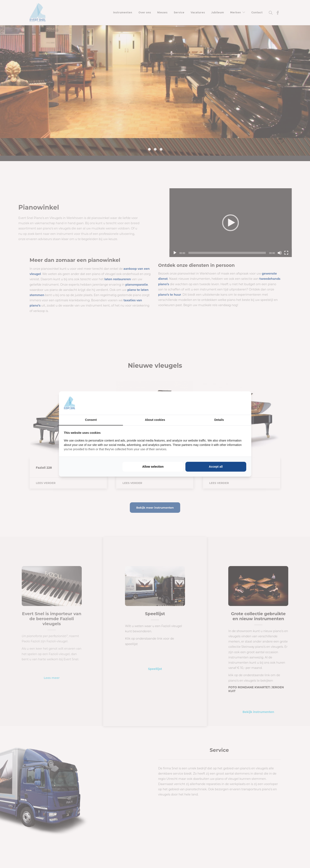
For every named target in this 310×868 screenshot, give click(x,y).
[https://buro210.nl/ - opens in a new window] (231, 403)
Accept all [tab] (216, 467)
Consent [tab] (91, 420)
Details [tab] (219, 420)
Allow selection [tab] (153, 467)
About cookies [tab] (155, 420)
